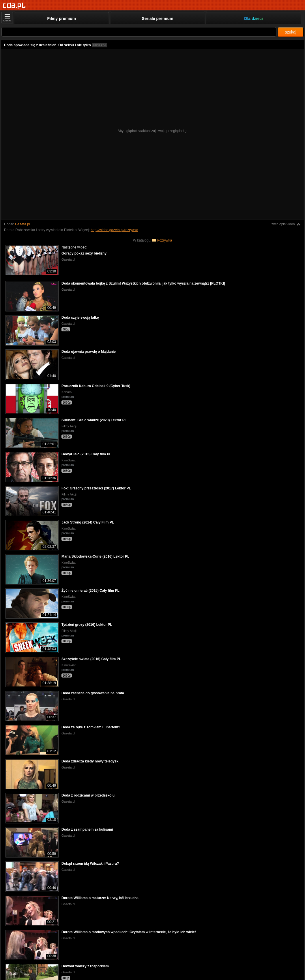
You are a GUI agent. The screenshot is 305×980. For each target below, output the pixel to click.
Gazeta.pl (22, 224)
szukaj (291, 32)
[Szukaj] (139, 32)
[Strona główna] (14, 6)
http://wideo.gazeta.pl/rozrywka (114, 230)
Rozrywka (165, 240)
